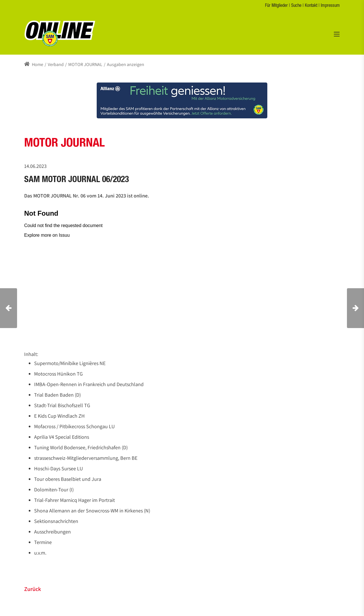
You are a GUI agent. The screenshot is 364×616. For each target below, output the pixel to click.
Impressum (330, 6)
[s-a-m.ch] (60, 33)
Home (34, 64)
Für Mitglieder (276, 6)
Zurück (33, 589)
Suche (296, 6)
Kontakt (311, 6)
